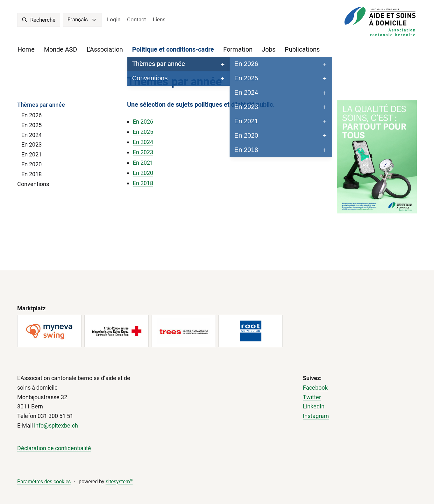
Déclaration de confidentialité (54, 448)
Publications (302, 49)
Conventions (33, 184)
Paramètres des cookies (44, 482)
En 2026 (32, 115)
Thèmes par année (41, 105)
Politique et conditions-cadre (173, 49)
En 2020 (32, 164)
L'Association (105, 49)
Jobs (269, 49)
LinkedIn (314, 406)
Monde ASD (60, 49)
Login (114, 19)
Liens (159, 19)
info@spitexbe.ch (56, 425)
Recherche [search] (39, 20)
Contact (137, 19)
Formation (238, 49)
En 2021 (32, 154)
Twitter (312, 397)
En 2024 (32, 135)
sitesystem (119, 482)
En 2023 (32, 144)
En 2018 (32, 174)
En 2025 (32, 125)
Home (26, 49)
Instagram (316, 416)
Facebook (315, 388)
